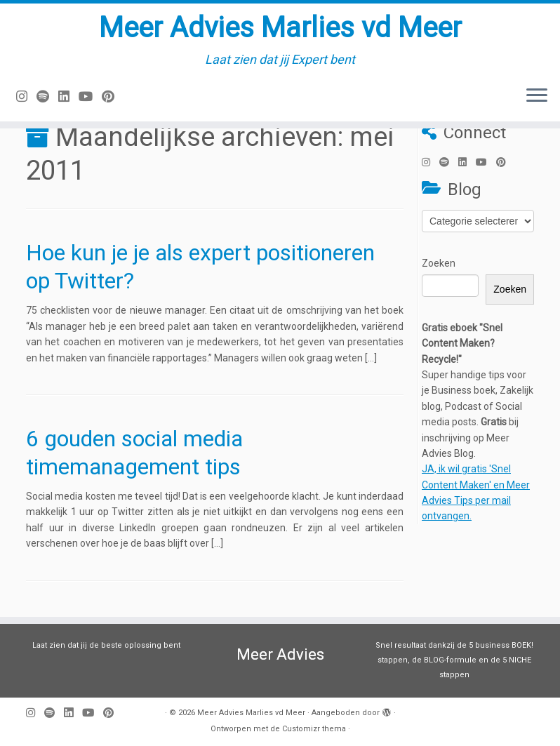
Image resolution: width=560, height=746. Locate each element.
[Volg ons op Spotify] (47, 96)
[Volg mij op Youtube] (90, 96)
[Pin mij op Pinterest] (113, 96)
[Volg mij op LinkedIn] (68, 96)
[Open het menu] (537, 96)
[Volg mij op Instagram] (26, 96)
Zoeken (439, 263)
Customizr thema (314, 729)
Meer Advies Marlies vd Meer (280, 28)
